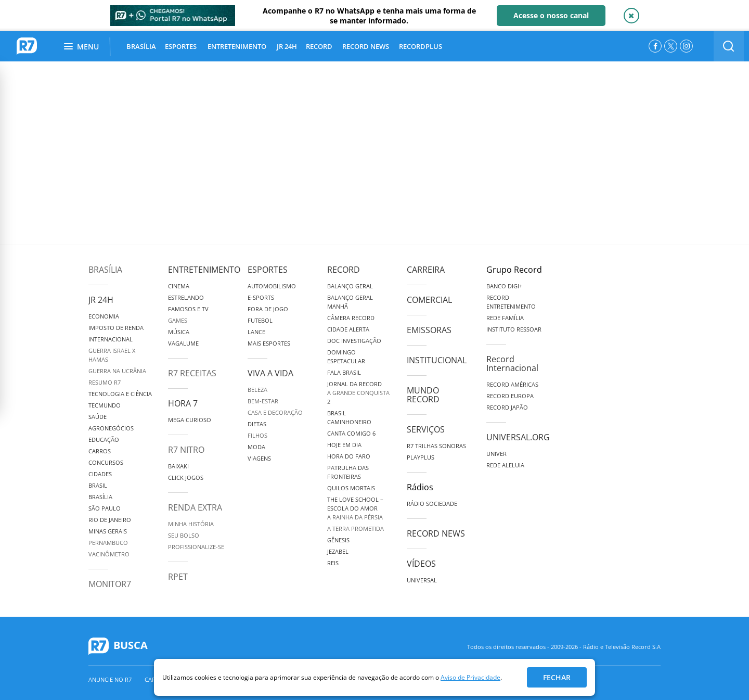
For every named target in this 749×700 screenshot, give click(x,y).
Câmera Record (351, 318)
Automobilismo (272, 286)
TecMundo (105, 405)
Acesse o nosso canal (551, 15)
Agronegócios (111, 428)
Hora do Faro (349, 456)
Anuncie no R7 (110, 679)
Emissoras (429, 330)
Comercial (429, 300)
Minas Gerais (108, 531)
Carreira (426, 270)
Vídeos (421, 564)
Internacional (111, 339)
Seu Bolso (184, 535)
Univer (496, 454)
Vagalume (183, 343)
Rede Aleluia (505, 465)
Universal (422, 580)
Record (344, 270)
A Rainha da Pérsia (355, 517)
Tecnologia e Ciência (120, 394)
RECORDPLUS (421, 46)
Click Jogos (186, 478)
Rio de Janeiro (110, 520)
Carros (100, 451)
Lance (256, 332)
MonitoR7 (110, 584)
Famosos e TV (188, 309)
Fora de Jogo (268, 309)
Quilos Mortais (351, 488)
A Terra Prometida (356, 529)
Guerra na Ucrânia (117, 371)
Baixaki (178, 466)
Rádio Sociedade (432, 504)
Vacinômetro (109, 554)
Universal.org (518, 437)
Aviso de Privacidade (470, 677)
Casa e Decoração (275, 412)
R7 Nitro (186, 450)
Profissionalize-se (196, 547)
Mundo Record (423, 395)
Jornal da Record (354, 384)
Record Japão (507, 407)
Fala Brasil (344, 372)
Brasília (105, 270)
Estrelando (186, 297)
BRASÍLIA (141, 46)
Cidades (100, 474)
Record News (436, 533)
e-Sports (261, 297)
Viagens (259, 458)
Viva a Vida (270, 373)
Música (179, 332)
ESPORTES (181, 46)
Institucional (437, 360)
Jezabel (338, 551)
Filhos (257, 435)
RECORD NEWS (366, 46)
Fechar (557, 677)
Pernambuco (108, 543)
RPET (178, 577)
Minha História (191, 524)
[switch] (729, 46)
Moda (256, 447)
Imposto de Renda (116, 328)
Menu (81, 47)
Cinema (179, 286)
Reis (333, 563)
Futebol (260, 320)
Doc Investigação (354, 341)
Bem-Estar (263, 401)
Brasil (98, 485)
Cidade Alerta (348, 329)
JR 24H (287, 46)
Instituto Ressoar (514, 329)
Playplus (421, 457)
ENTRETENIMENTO (237, 46)
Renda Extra (195, 507)
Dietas (257, 424)
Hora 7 (183, 403)
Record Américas (512, 384)
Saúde (98, 417)
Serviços (426, 429)
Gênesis (338, 540)
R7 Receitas (192, 373)
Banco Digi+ (504, 286)
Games (178, 320)
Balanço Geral (350, 286)
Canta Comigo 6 (351, 433)
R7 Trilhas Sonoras (436, 446)
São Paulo (105, 508)
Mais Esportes (269, 343)
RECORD (319, 46)
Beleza (257, 390)
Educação (104, 440)
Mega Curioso (190, 420)
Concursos (106, 462)
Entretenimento (204, 270)
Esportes (268, 270)
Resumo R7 (105, 382)
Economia (104, 316)
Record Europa (510, 396)
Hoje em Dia (344, 445)
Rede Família (505, 318)
